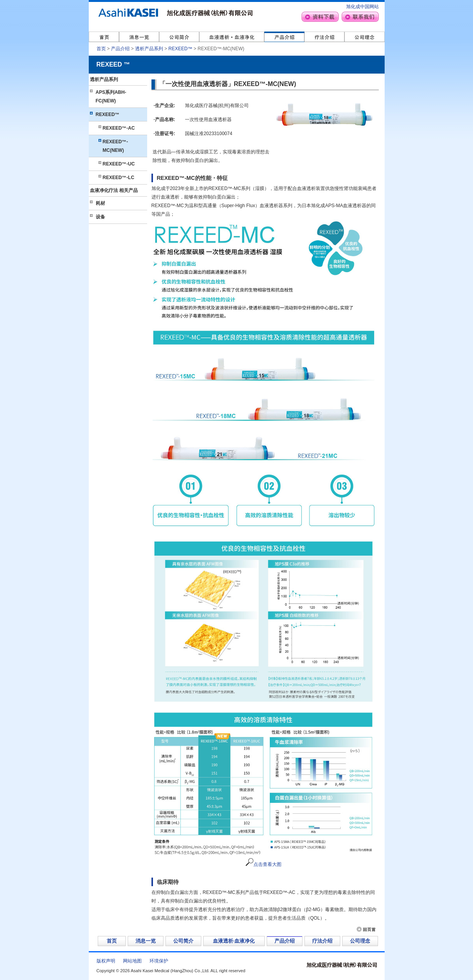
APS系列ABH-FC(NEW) (111, 97)
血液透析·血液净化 (234, 941)
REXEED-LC (119, 178)
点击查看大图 (264, 864)
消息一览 (146, 941)
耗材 (100, 203)
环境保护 (159, 961)
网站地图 (132, 961)
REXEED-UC (119, 164)
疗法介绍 (322, 941)
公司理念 (360, 941)
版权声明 (106, 961)
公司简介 (183, 941)
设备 (100, 217)
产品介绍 (120, 49)
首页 (101, 49)
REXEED (180, 49)
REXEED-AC (119, 128)
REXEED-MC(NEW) (115, 146)
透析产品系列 (149, 49)
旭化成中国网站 (362, 7)
